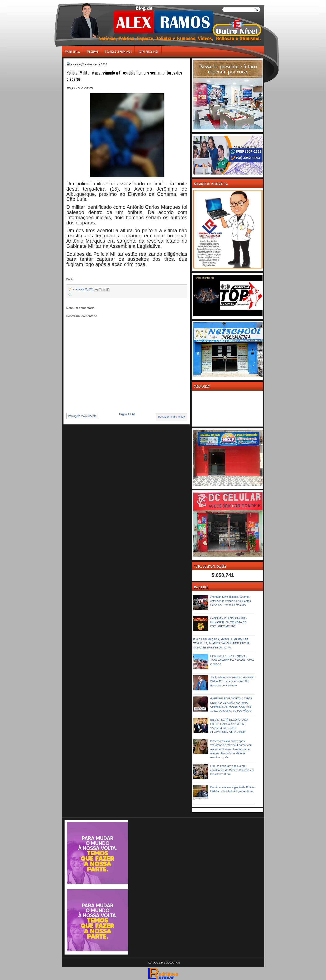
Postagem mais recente (82, 416)
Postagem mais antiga (172, 417)
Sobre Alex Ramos (148, 51)
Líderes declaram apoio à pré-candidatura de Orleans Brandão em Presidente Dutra (232, 770)
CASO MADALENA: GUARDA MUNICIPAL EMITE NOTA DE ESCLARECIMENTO (228, 622)
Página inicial (72, 51)
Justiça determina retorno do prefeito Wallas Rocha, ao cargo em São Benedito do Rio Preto (232, 681)
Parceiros (92, 51)
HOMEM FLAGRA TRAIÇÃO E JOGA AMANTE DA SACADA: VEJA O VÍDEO (232, 660)
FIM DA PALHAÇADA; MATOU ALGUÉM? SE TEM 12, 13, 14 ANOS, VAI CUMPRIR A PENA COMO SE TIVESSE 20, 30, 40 (221, 643)
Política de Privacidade (118, 51)
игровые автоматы (80, 2)
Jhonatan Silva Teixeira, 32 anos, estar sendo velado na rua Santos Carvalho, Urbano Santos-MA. (231, 601)
